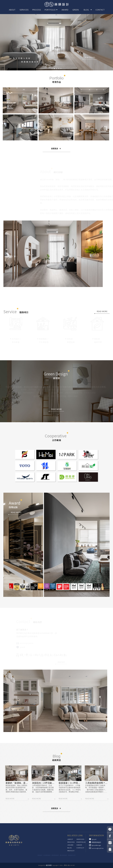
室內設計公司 (72, 855)
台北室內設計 (47, 855)
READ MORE (102, 311)
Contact (80, 848)
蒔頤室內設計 (95, 842)
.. (63, 865)
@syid (20, 647)
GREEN (79, 845)
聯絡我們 (61, 662)
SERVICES (80, 839)
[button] (52, 69)
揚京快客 (49, 865)
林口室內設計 (64, 855)
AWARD (70, 845)
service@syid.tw (25, 643)
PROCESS (71, 842)
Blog (70, 848)
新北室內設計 (55, 855)
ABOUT (70, 839)
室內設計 (40, 855)
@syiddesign (95, 845)
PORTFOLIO (90, 57)
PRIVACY (71, 851)
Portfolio (81, 842)
